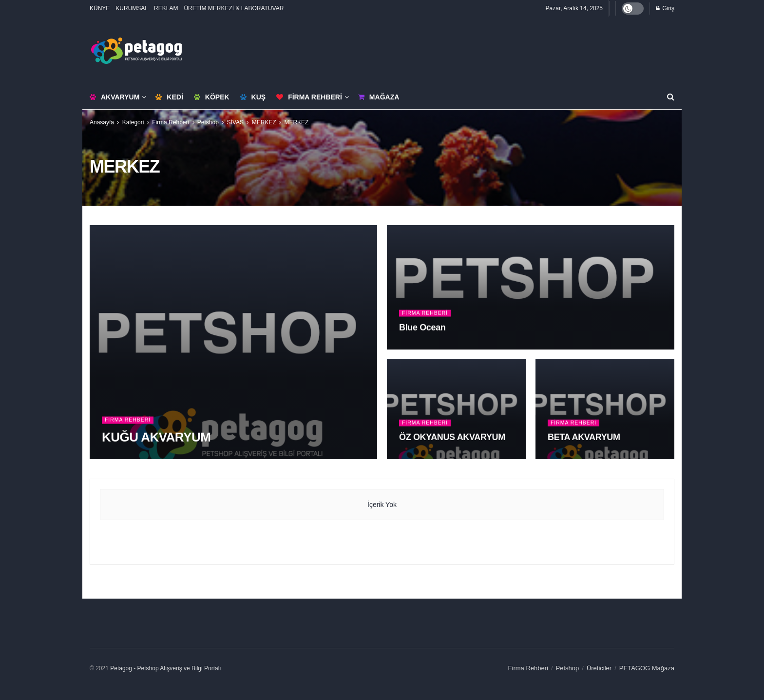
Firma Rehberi (309, 97)
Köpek (212, 97)
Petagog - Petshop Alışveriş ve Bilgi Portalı (165, 668)
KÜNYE (100, 8)
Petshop (208, 122)
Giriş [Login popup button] (665, 8)
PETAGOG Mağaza (647, 668)
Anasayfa (102, 122)
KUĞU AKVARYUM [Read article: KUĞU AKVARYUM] (156, 437)
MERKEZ (264, 122)
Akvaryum (115, 97)
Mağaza (379, 97)
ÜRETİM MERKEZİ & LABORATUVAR (234, 8)
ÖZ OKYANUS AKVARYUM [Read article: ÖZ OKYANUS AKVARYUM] (452, 437)
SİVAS (235, 122)
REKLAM (166, 8)
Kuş (253, 97)
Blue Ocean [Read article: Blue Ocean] (422, 328)
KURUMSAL (132, 8)
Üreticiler (599, 668)
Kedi (169, 97)
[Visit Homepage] (136, 51)
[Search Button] (671, 97)
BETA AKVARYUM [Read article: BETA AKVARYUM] (584, 437)
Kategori (133, 122)
